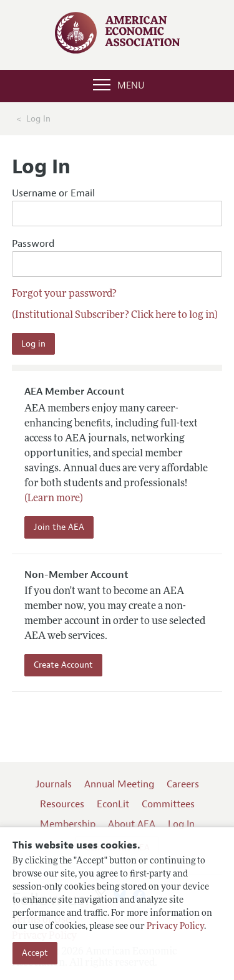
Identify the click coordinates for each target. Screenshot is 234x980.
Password (117, 257)
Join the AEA (59, 527)
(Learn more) (54, 499)
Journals (54, 784)
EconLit (113, 804)
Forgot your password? (64, 294)
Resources (62, 804)
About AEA (132, 824)
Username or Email (117, 207)
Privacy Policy (175, 927)
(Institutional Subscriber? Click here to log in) (115, 315)
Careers (183, 784)
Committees (168, 804)
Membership (68, 824)
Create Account (63, 665)
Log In (181, 824)
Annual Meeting (119, 784)
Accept (35, 953)
